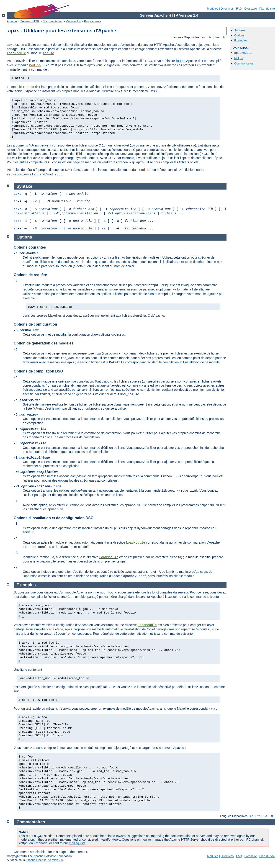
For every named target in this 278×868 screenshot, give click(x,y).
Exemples (241, 40)
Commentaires (244, 63)
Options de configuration (35, 324)
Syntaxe (240, 30)
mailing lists (77, 843)
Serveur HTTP (30, 21)
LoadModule (16, 53)
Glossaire (251, 9)
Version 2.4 (73, 21)
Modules (212, 9)
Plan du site (267, 9)
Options (239, 35)
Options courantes (30, 247)
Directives (227, 9)
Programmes (93, 21)
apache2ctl (243, 53)
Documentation (53, 21)
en (203, 37)
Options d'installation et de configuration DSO (54, 518)
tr (224, 37)
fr (210, 37)
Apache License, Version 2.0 (44, 860)
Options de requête (30, 275)
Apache (12, 21)
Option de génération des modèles (44, 343)
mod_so (48, 53)
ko (217, 37)
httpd (181, 61)
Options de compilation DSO (38, 371)
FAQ (239, 9)
